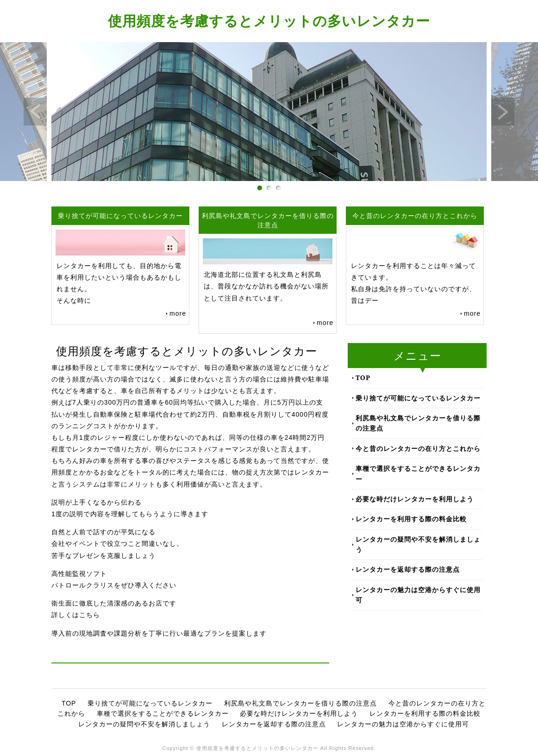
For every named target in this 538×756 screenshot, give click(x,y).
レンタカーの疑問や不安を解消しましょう (418, 544)
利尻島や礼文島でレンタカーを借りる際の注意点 (418, 423)
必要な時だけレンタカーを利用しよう (415, 499)
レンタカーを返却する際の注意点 (408, 569)
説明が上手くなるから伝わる (97, 502)
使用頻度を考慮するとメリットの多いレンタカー (269, 21)
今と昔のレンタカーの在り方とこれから (418, 448)
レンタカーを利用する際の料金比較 (411, 519)
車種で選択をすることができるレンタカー (418, 473)
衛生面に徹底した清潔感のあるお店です (114, 603)
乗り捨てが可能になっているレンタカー (418, 398)
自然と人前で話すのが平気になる (103, 532)
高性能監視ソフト (79, 574)
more (178, 313)
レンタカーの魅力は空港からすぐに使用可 (418, 595)
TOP (363, 378)
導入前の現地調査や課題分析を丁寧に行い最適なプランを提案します (159, 633)
